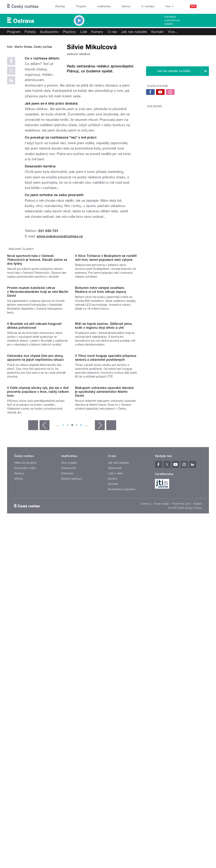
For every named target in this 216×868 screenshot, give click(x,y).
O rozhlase (148, 6)
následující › (100, 636)
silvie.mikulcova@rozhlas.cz (60, 272)
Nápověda (115, 678)
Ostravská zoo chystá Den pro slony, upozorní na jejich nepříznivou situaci (35, 533)
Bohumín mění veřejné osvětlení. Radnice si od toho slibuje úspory (101, 395)
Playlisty (70, 32)
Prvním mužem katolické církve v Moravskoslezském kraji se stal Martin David (38, 397)
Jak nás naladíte (134, 32)
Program (81, 6)
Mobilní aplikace (72, 689)
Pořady (30, 32)
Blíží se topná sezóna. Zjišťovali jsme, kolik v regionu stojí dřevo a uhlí (104, 466)
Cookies (145, 714)
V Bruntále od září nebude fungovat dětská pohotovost (34, 466)
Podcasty (67, 684)
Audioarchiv (172, 21)
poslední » (111, 636)
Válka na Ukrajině (25, 673)
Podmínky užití (181, 714)
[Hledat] (204, 6)
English (198, 714)
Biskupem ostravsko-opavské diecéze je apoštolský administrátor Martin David (104, 602)
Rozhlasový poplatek (122, 700)
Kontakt (157, 32)
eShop (18, 689)
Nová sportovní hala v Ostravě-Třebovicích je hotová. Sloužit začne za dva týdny (37, 330)
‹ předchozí (45, 636)
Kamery (169, 24)
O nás (112, 32)
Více (173, 32)
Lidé (84, 32)
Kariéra (113, 689)
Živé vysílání (69, 673)
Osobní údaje (161, 714)
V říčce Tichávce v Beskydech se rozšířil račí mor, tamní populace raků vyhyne (106, 328)
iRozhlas (60, 6)
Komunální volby (25, 678)
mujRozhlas (104, 6)
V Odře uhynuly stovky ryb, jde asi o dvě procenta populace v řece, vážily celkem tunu (38, 602)
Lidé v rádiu (116, 684)
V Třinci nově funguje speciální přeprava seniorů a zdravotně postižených (106, 533)
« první (33, 636)
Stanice (126, 6)
